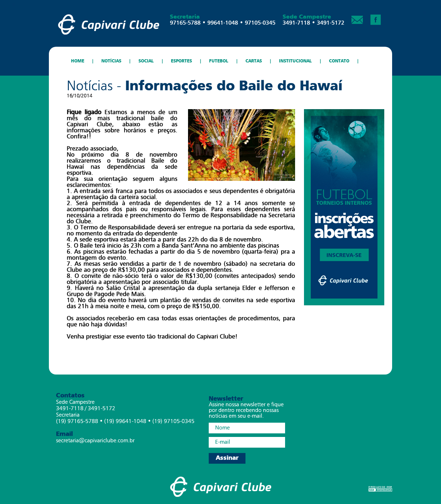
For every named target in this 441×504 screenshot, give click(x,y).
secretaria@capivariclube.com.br (95, 441)
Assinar (227, 458)
